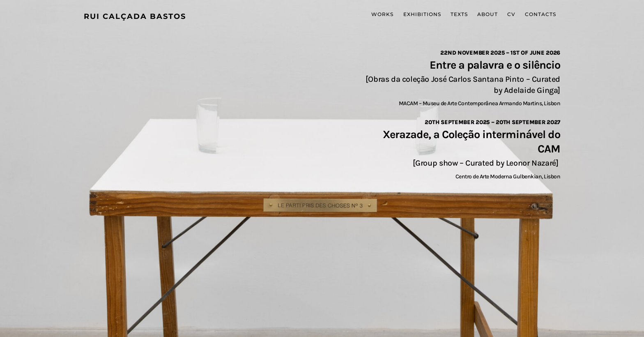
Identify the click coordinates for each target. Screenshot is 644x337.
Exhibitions (422, 14)
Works (382, 14)
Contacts (540, 14)
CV (511, 14)
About (488, 14)
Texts (459, 14)
